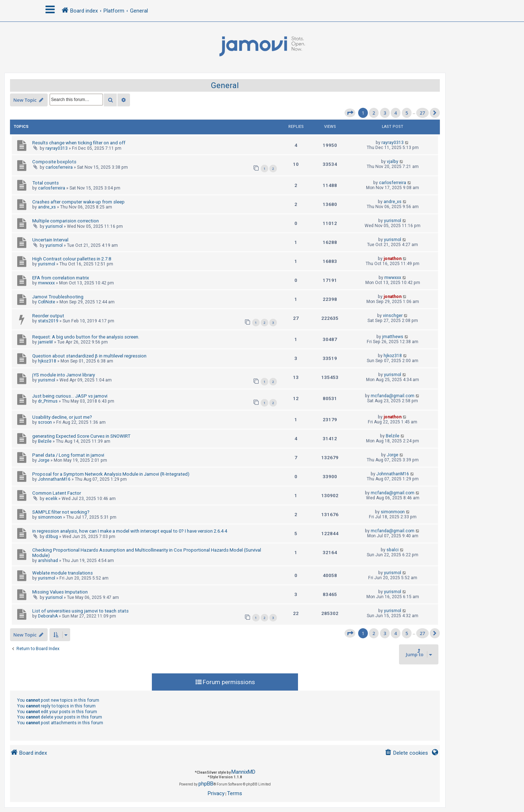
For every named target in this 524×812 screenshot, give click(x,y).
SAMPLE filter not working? (61, 512)
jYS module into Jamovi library (64, 375)
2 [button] (374, 113)
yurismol (54, 226)
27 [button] (422, 113)
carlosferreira (59, 167)
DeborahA (48, 616)
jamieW (45, 342)
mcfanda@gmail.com (393, 396)
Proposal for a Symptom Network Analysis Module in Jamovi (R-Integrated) (111, 474)
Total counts (45, 183)
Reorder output (48, 316)
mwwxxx (46, 283)
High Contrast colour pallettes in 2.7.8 (72, 259)
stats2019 (48, 321)
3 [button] (385, 113)
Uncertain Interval (50, 240)
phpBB (206, 784)
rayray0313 (57, 148)
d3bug (52, 537)
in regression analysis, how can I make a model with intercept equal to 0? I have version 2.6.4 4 (130, 531)
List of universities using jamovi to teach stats (80, 611)
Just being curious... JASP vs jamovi (70, 396)
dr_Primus (48, 401)
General (225, 85)
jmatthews (393, 337)
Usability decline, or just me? (62, 417)
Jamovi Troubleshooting (58, 297)
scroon (45, 422)
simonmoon (50, 517)
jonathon (393, 259)
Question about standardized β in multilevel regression (89, 356)
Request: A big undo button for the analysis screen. (86, 337)
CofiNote (47, 302)
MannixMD (243, 772)
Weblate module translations (63, 573)
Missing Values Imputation (60, 592)
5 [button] (407, 113)
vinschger (393, 316)
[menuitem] (406, 753)
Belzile (45, 441)
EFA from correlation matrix (61, 278)
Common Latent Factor (57, 493)
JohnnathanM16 (54, 479)
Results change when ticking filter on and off (79, 143)
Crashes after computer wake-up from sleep (78, 202)
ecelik (51, 499)
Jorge (44, 460)
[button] (350, 113)
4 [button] (396, 113)
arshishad (48, 561)
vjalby (393, 162)
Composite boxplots (54, 162)
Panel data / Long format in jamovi (68, 455)
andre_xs (47, 207)
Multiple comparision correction (66, 221)
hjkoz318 (47, 361)
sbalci (393, 550)
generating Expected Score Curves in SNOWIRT (81, 436)
